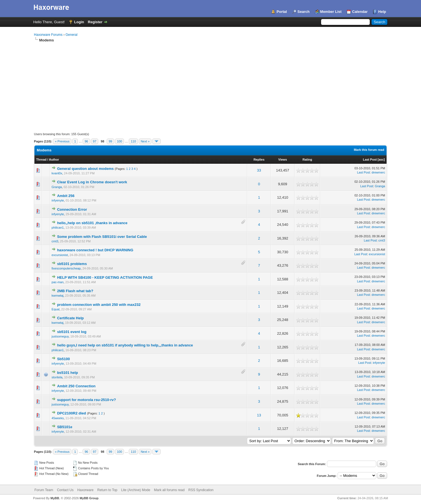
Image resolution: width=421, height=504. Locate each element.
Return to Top (107, 490)
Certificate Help (70, 318)
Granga (57, 187)
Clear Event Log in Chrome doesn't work (92, 182)
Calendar (360, 12)
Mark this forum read (369, 150)
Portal (282, 12)
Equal (55, 309)
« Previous (62, 141)
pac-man (58, 282)
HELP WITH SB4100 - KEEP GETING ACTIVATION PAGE (105, 277)
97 (95, 141)
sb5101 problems (72, 264)
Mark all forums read (169, 490)
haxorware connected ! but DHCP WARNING (95, 250)
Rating (307, 160)
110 (133, 141)
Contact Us (65, 490)
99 (110, 141)
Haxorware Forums (48, 35)
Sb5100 (64, 359)
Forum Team (44, 490)
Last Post (370, 160)
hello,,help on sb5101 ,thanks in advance (92, 223)
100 (120, 141)
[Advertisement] (210, 85)
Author (54, 160)
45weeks (58, 418)
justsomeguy (60, 336)
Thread (41, 160)
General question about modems (85, 169)
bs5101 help (67, 373)
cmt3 (55, 241)
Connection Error (72, 209)
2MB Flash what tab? (75, 291)
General (72, 35)
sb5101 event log (72, 332)
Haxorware (85, 490)
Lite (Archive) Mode (136, 490)
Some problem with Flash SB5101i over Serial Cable (102, 237)
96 (86, 141)
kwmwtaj (57, 296)
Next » (145, 141)
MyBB (55, 498)
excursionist (60, 255)
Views (283, 160)
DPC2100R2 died (72, 413)
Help (382, 12)
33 (259, 170)
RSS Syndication (201, 490)
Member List (331, 12)
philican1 (58, 228)
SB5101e (65, 427)
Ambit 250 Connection (76, 386)
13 (259, 415)
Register (95, 22)
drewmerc (378, 172)
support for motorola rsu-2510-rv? (86, 400)
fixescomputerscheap (66, 268)
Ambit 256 (66, 196)
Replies (259, 160)
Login (79, 22)
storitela (57, 377)
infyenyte (58, 200)
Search (304, 12)
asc (381, 160)
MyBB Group (89, 498)
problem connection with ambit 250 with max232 (99, 305)
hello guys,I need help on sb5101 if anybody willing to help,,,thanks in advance (125, 345)
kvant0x (57, 173)
